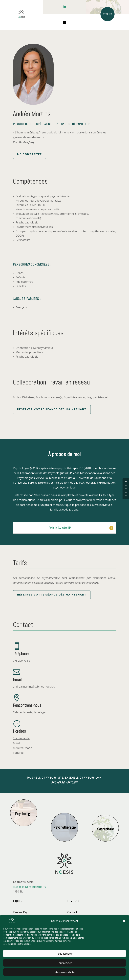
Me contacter (30, 154)
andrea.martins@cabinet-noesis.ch (35, 687)
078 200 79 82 (21, 661)
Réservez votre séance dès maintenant (52, 409)
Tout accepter (64, 954)
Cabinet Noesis (23, 712)
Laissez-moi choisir (65, 972)
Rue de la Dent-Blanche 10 (29, 887)
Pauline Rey (20, 912)
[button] (124, 921)
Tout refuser (64, 963)
